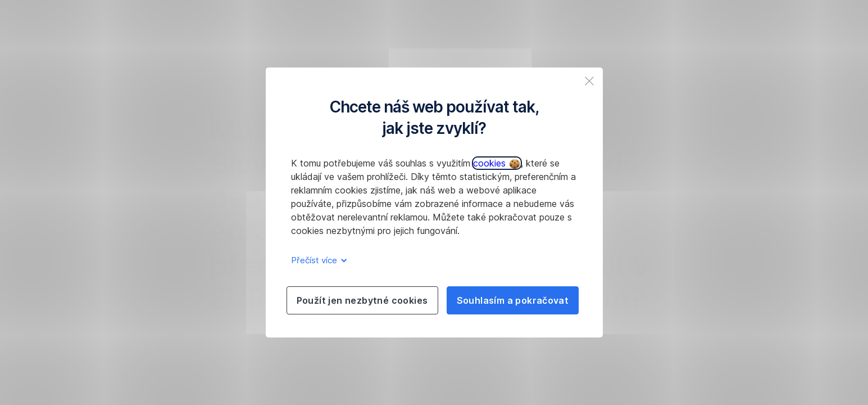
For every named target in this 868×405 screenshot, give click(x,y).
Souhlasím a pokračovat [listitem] (513, 300)
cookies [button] (496, 163)
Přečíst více (317, 260)
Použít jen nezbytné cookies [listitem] (362, 300)
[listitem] (589, 81)
